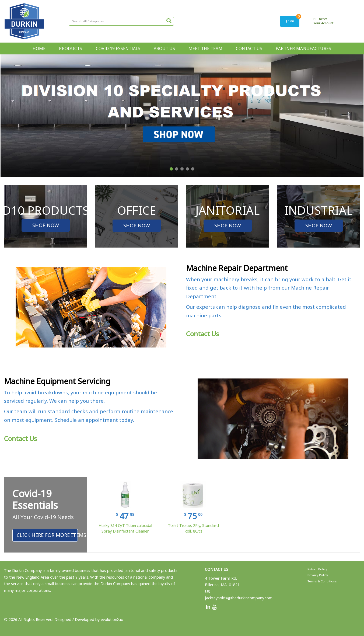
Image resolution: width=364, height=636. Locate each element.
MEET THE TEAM (205, 48)
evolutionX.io (112, 619)
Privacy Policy (318, 575)
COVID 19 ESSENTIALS (118, 48)
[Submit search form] (169, 20)
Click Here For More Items (47, 535)
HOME (39, 48)
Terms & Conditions (322, 581)
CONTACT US (249, 48)
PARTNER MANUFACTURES (304, 48)
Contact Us (202, 334)
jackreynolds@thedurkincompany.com (239, 598)
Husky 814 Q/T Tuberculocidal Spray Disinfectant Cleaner (125, 528)
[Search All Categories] (121, 21)
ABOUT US (164, 48)
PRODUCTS (71, 48)
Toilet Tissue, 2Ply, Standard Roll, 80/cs (193, 528)
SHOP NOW (46, 225)
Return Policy (317, 569)
